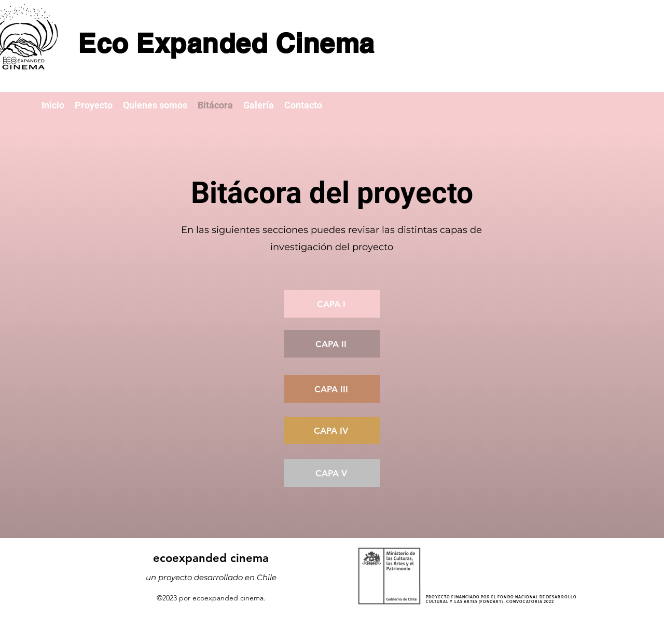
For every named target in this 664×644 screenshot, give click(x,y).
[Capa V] (332, 473)
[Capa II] (332, 344)
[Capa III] (332, 389)
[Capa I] (332, 304)
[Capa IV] (332, 430)
